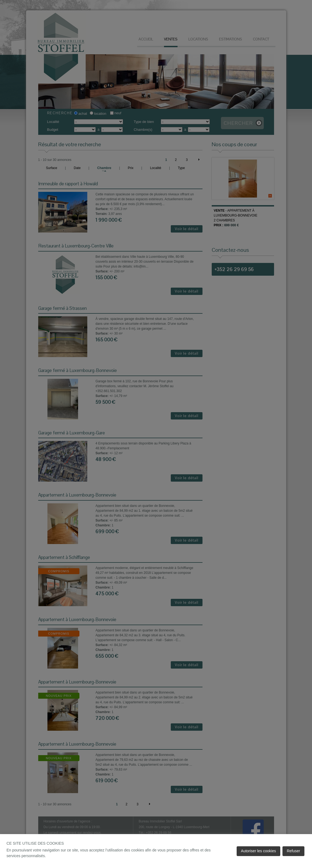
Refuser (293, 851)
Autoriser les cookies (258, 851)
